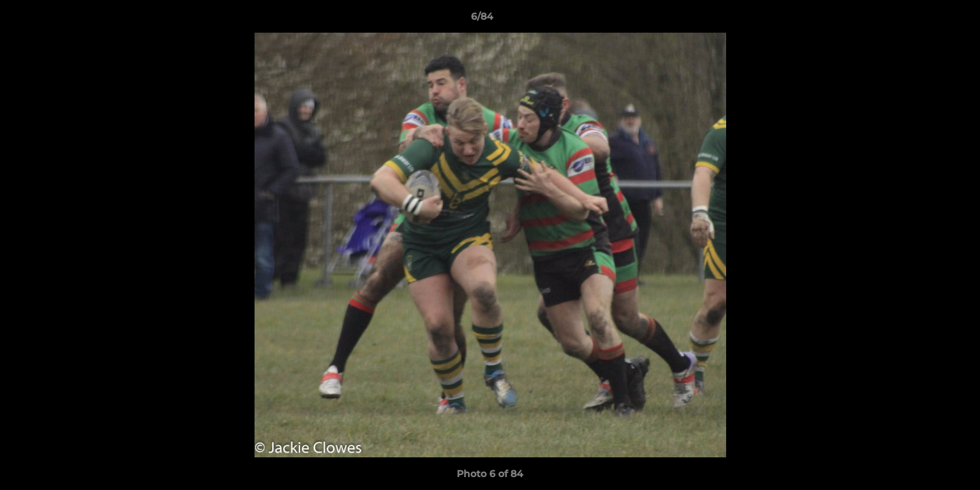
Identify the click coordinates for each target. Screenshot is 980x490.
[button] (923, 20)
